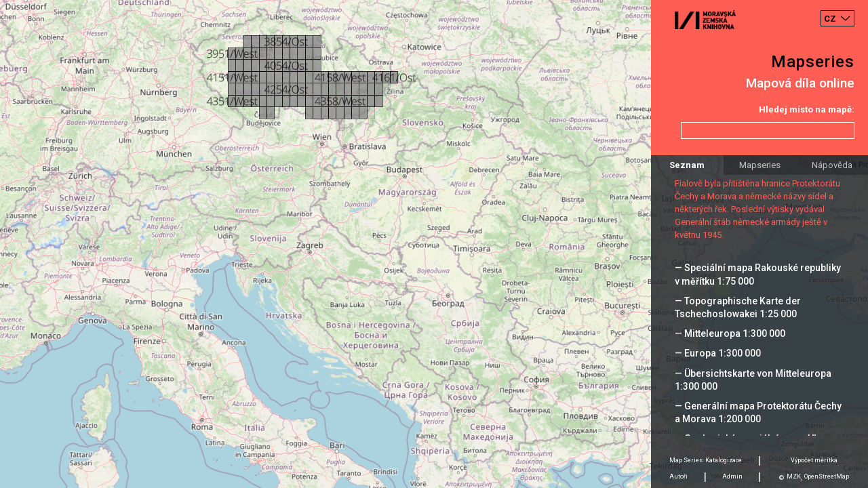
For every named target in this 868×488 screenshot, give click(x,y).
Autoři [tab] (678, 476)
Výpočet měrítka (814, 460)
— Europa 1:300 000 (718, 353)
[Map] (434, 244)
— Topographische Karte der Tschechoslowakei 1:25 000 (738, 307)
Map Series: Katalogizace (706, 460)
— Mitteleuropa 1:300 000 (730, 333)
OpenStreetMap (827, 476)
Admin (732, 476)
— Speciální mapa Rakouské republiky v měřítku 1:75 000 (758, 274)
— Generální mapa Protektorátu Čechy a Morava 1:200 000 (758, 412)
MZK (794, 476)
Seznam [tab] (687, 165)
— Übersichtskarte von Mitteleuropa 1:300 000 (753, 380)
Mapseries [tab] (760, 165)
